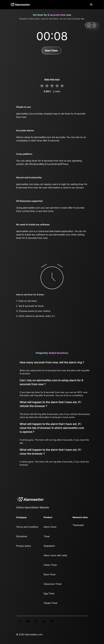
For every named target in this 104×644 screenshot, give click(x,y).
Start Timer (52, 51)
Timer (47, 536)
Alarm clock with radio (55, 555)
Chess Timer (50, 565)
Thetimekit (78, 525)
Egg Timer (49, 593)
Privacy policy (24, 546)
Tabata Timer (51, 603)
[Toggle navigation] (91, 5)
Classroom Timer (53, 584)
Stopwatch (49, 546)
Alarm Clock (50, 527)
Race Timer (50, 574)
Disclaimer (22, 536)
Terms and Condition (27, 527)
